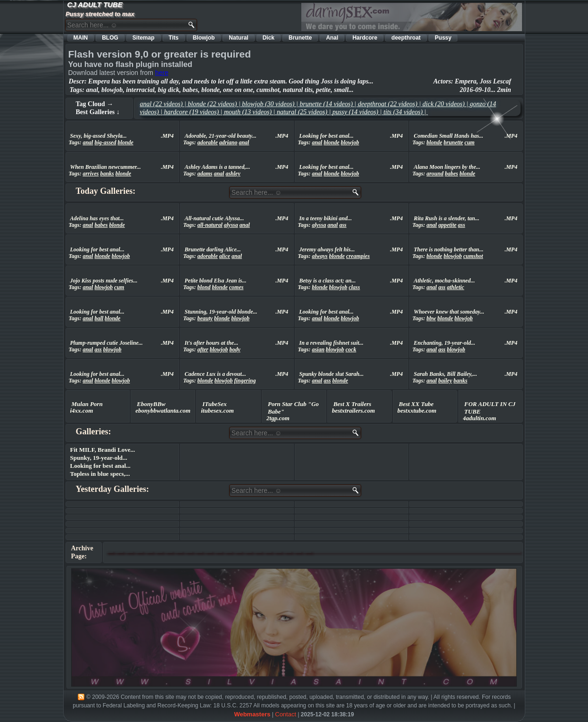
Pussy (443, 38)
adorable (207, 142)
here (162, 73)
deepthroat (406, 38)
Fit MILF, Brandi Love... (103, 450)
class (354, 287)
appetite (447, 225)
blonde (125, 142)
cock (351, 349)
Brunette (300, 38)
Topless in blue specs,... (100, 474)
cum (469, 142)
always (319, 256)
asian (318, 349)
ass (343, 225)
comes (236, 287)
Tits (174, 38)
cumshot (473, 256)
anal (88, 142)
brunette (453, 142)
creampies (358, 256)
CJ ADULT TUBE (95, 4)
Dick (269, 38)
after (203, 349)
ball (99, 318)
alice (225, 256)
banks (107, 174)
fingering (245, 381)
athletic (456, 287)
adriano (228, 142)
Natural (238, 38)
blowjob (350, 142)
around (435, 174)
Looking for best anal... (100, 466)
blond (204, 287)
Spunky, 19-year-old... (99, 458)
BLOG (110, 38)
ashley (233, 174)
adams (205, 174)
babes (451, 174)
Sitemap (144, 38)
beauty (205, 318)
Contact (286, 714)
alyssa (231, 225)
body (235, 349)
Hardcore (365, 38)
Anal (332, 38)
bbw (431, 318)
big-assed (105, 142)
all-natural (210, 225)
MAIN (81, 38)
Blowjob (204, 38)
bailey (445, 381)
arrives (91, 174)
